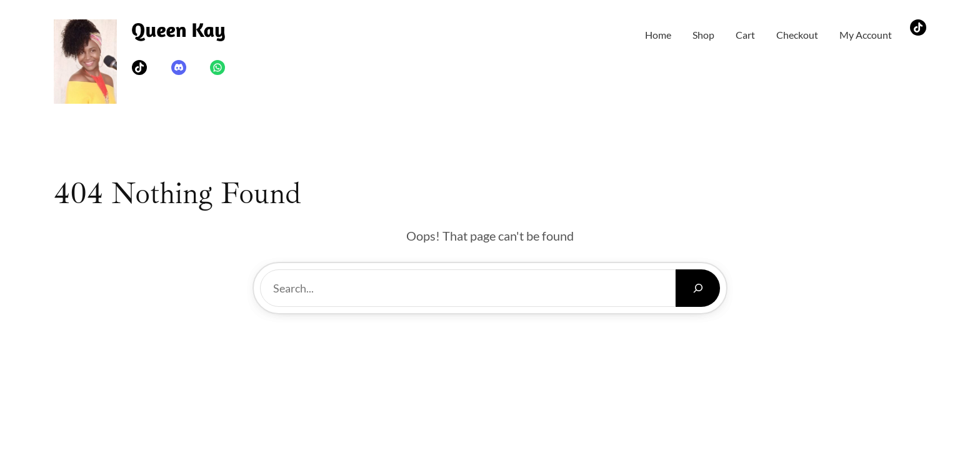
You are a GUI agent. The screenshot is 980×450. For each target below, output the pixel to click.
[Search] (698, 288)
